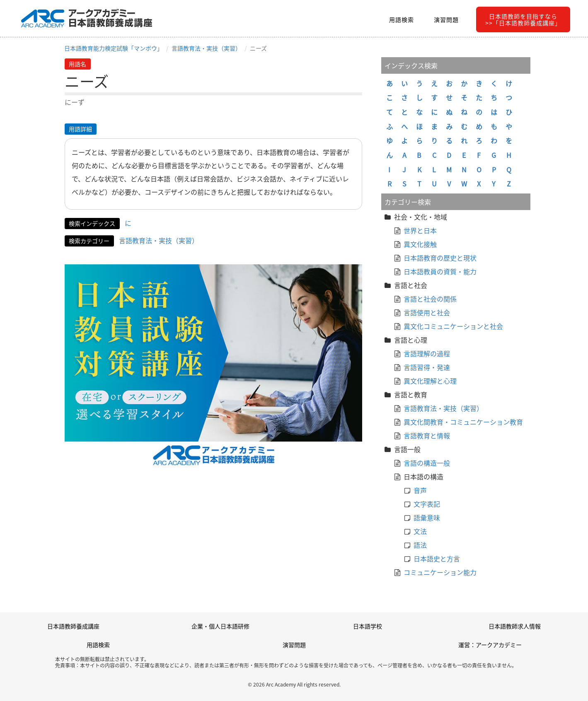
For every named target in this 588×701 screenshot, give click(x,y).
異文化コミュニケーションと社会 (453, 326)
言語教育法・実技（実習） (206, 48)
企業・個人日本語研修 (220, 626)
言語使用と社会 (427, 312)
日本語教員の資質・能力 (440, 271)
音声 (420, 490)
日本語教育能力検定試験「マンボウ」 (114, 48)
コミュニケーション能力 (440, 572)
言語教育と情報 (427, 435)
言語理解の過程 (427, 353)
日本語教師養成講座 (73, 626)
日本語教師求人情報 (515, 626)
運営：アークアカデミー (490, 645)
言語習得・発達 (427, 367)
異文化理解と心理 (430, 381)
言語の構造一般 (427, 463)
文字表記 (427, 504)
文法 (420, 531)
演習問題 (446, 19)
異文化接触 (420, 244)
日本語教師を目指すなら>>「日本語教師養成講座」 (523, 19)
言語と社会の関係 (430, 299)
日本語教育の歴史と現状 (440, 258)
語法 (420, 545)
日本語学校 (368, 626)
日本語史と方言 (437, 558)
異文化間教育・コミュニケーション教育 (463, 422)
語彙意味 (427, 517)
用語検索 (402, 19)
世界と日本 (420, 230)
